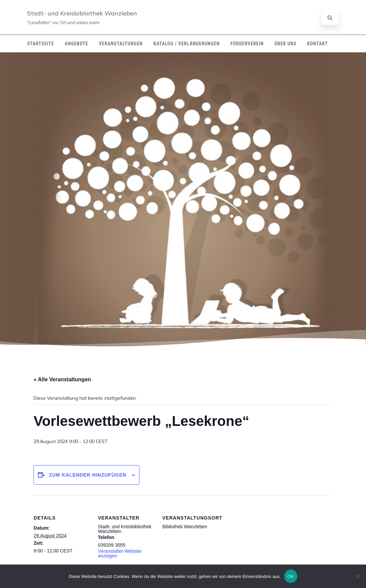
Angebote (76, 44)
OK (291, 576)
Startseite (41, 44)
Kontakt (318, 44)
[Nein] (358, 576)
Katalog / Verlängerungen (187, 44)
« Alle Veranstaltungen (62, 379)
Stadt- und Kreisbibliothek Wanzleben (82, 13)
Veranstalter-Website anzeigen (120, 553)
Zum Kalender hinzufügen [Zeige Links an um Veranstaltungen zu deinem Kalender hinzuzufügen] (88, 475)
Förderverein (247, 44)
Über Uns (286, 44)
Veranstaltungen (121, 44)
